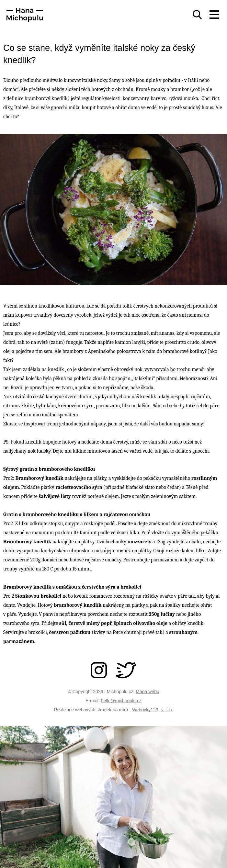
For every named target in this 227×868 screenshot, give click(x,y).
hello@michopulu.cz (121, 701)
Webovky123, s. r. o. (153, 710)
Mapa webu (147, 692)
